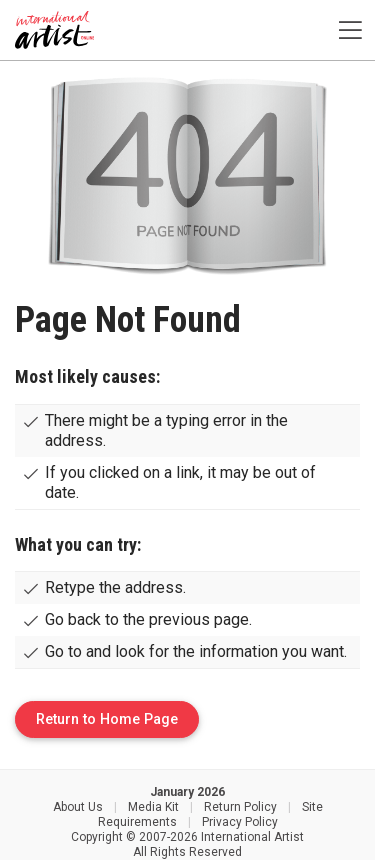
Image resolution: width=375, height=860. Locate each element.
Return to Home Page (107, 719)
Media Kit (153, 807)
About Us (78, 807)
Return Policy (240, 807)
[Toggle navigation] (350, 30)
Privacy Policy (240, 822)
